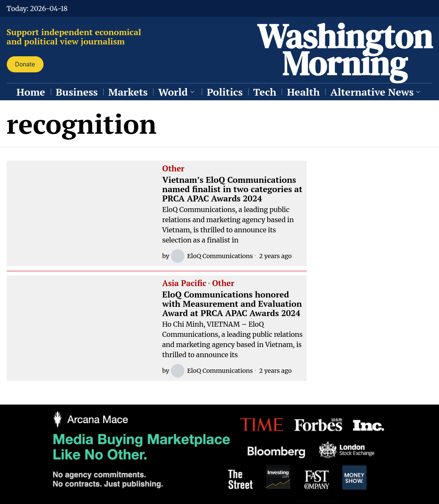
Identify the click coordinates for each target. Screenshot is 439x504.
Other (173, 169)
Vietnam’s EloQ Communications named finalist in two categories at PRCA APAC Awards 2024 (232, 189)
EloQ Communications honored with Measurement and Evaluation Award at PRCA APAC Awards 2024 (232, 304)
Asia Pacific (184, 284)
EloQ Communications (212, 256)
